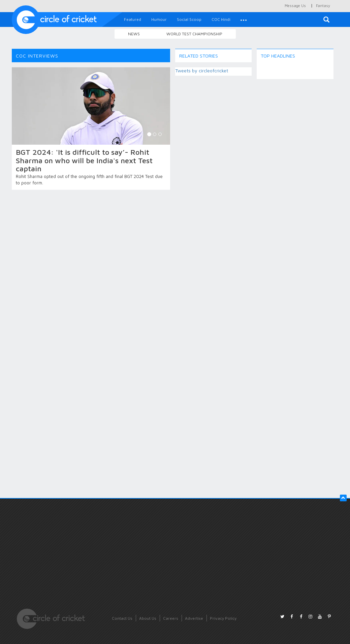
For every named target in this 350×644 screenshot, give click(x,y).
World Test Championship (194, 34)
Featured (133, 19)
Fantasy (323, 6)
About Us (148, 618)
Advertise (194, 618)
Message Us (295, 6)
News (134, 34)
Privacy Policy (223, 618)
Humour (159, 19)
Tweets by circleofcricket (202, 70)
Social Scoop (189, 19)
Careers (171, 618)
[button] (244, 20)
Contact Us (122, 618)
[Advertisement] (295, 185)
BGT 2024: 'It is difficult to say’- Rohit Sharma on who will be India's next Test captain (84, 160)
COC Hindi (221, 19)
